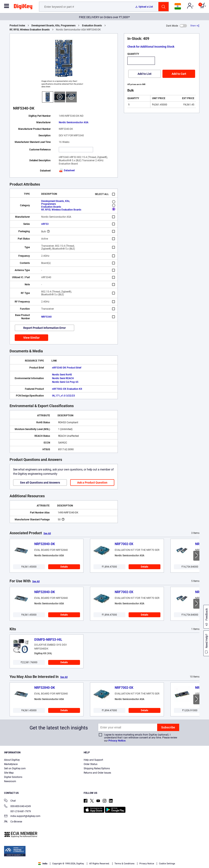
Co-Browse (13, 822)
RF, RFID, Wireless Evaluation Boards (30, 30)
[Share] (195, 26)
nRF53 (45, 224)
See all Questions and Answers (40, 483)
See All (47, 533)
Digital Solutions (13, 777)
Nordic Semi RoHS (62, 375)
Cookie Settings (167, 864)
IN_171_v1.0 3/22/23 (63, 396)
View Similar (31, 338)
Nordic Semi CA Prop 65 (65, 382)
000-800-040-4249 (17, 807)
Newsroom (10, 781)
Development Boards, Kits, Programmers (53, 26)
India (43, 864)
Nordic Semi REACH (63, 378)
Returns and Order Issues (97, 773)
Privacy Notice (117, 741)
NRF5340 (46, 317)
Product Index (17, 26)
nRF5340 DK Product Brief (67, 368)
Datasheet (67, 170)
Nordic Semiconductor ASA (74, 122)
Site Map (9, 773)
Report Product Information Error (44, 328)
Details (64, 567)
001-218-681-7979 (17, 811)
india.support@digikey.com (22, 816)
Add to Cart (179, 74)
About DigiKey (12, 760)
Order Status (91, 764)
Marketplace (11, 764)
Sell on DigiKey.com (15, 768)
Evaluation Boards (92, 26)
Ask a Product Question (92, 483)
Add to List (145, 74)
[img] (23, 7)
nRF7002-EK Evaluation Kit (67, 389)
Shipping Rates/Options (97, 768)
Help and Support (93, 760)
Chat (10, 801)
